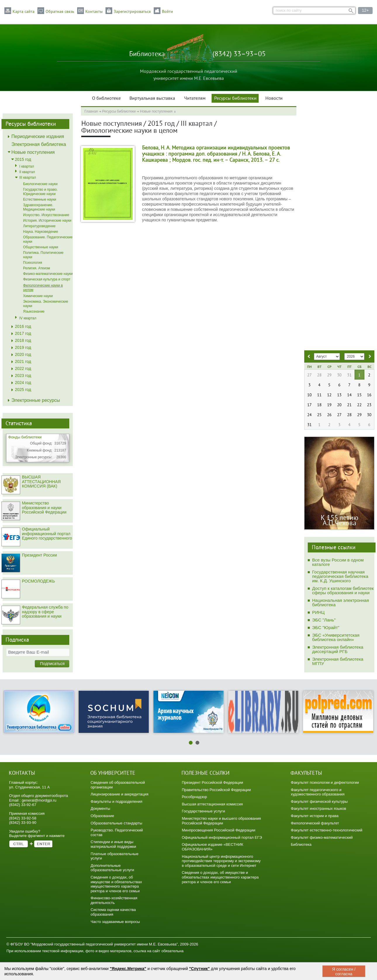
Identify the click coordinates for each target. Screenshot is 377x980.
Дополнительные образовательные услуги (112, 868)
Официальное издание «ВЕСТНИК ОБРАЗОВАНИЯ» (212, 847)
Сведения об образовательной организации (118, 785)
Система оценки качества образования (113, 912)
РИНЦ (318, 612)
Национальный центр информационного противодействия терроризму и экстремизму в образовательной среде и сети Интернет (221, 861)
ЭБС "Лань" (324, 620)
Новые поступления (156, 111)
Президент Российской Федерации (212, 782)
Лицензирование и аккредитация (120, 794)
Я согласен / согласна (344, 972)
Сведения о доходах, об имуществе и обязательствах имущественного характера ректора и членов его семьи (116, 884)
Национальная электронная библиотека (340, 602)
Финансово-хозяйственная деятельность (114, 900)
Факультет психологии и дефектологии (325, 782)
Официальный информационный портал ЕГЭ (222, 837)
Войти (167, 12)
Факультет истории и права (315, 816)
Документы (100, 808)
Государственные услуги (203, 811)
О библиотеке (106, 99)
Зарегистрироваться (132, 12)
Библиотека (301, 844)
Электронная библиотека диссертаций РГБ (338, 649)
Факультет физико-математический (322, 837)
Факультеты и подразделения (116, 801)
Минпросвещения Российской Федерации (219, 830)
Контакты (94, 12)
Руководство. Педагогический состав (117, 832)
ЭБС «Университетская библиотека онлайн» (336, 637)
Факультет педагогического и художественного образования (318, 792)
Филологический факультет (315, 823)
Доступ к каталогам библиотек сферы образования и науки (343, 590)
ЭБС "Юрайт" (326, 627)
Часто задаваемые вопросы (115, 922)
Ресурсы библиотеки (235, 99)
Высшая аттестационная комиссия (212, 804)
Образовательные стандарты (116, 823)
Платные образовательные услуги (115, 856)
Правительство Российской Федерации (216, 790)
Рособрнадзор (194, 797)
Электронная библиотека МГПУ (338, 661)
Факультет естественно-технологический (327, 830)
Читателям (195, 99)
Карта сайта (24, 12)
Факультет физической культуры (319, 801)
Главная (91, 111)
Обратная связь (60, 12)
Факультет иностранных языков (318, 808)
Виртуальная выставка (152, 99)
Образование (102, 816)
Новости (274, 99)
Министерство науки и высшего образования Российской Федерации (221, 821)
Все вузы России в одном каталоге (338, 562)
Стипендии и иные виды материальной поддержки (113, 844)
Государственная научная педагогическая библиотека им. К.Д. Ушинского (340, 576)
